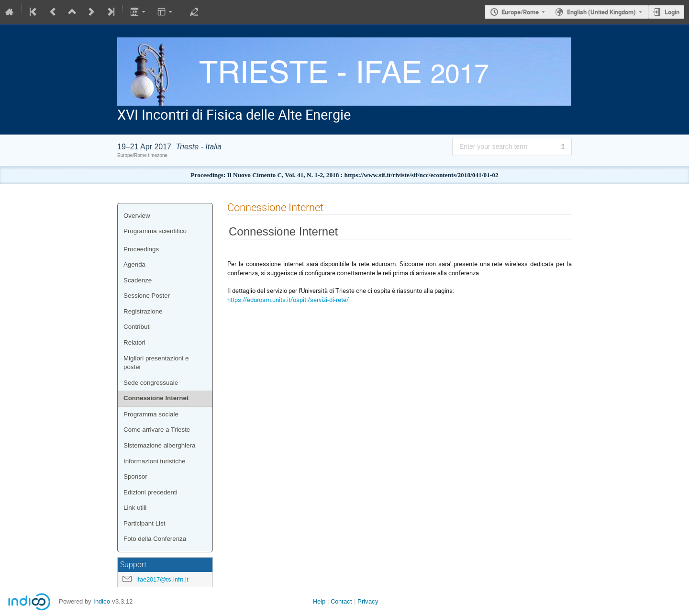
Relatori (134, 342)
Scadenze (138, 280)
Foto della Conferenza (155, 539)
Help (319, 601)
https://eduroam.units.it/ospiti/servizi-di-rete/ (288, 300)
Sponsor (135, 476)
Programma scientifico (155, 231)
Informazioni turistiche (155, 461)
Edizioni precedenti (150, 492)
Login (672, 12)
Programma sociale (151, 414)
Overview (137, 216)
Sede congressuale (151, 383)
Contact (341, 601)
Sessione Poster (147, 296)
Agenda (134, 264)
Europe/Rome (520, 12)
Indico (102, 601)
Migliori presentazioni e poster (156, 363)
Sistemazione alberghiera (159, 445)
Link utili (135, 508)
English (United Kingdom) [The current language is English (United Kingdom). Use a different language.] (601, 12)
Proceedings (141, 249)
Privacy (368, 601)
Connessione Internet (156, 398)
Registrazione (143, 311)
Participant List (144, 523)
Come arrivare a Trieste (157, 430)
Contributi (137, 327)
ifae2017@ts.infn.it (162, 579)
